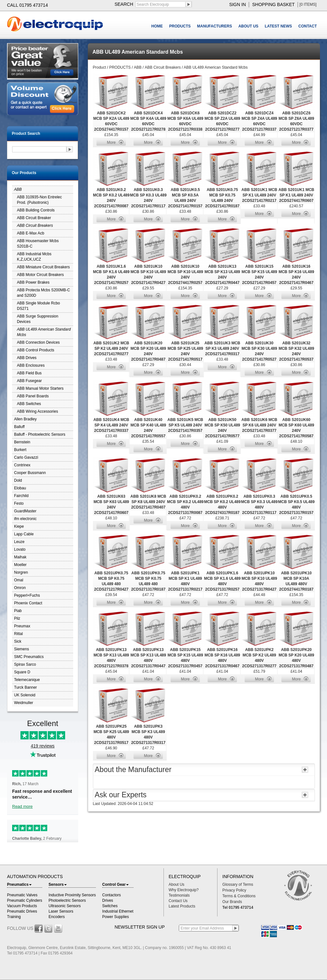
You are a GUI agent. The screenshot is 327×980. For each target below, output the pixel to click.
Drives (108, 900)
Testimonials (179, 895)
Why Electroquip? (184, 890)
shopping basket (274, 4)
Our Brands (232, 902)
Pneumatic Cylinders (25, 900)
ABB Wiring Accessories (38, 411)
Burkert (20, 450)
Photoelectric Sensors (67, 900)
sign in (238, 4)
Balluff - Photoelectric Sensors (40, 434)
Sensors (58, 884)
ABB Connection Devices (38, 342)
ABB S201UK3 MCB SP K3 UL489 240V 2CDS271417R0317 (222, 348)
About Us (176, 884)
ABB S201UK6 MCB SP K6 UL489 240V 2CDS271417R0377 (259, 425)
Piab (18, 611)
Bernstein (22, 442)
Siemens (22, 649)
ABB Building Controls (36, 210)
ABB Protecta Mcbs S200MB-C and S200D (43, 293)
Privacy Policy (234, 890)
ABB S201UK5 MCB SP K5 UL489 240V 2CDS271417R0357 (185, 425)
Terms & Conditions (239, 896)
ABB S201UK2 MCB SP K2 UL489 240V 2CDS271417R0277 (111, 348)
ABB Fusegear (29, 381)
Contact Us (178, 901)
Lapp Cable (24, 534)
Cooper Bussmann (30, 473)
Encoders (57, 917)
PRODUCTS (180, 26)
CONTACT (308, 26)
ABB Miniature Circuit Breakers (43, 267)
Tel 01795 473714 (238, 907)
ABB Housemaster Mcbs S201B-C (38, 244)
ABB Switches (29, 404)
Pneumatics (19, 884)
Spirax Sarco (25, 664)
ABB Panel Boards (33, 396)
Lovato (20, 549)
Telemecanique (27, 680)
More (111, 142)
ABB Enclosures (31, 365)
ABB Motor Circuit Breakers (40, 275)
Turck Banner (26, 687)
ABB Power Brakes (33, 282)
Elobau (20, 488)
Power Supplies (115, 917)
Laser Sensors (61, 911)
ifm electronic (25, 519)
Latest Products (182, 906)
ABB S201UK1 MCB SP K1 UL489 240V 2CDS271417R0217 (259, 195)
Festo (19, 503)
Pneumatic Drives (22, 911)
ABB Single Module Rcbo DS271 (38, 306)
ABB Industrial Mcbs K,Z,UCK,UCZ (34, 257)
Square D (22, 672)
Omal (19, 580)
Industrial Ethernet (118, 911)
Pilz (17, 618)
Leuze (19, 542)
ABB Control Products (36, 350)
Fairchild (21, 496)
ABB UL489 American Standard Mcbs (44, 332)
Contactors (111, 895)
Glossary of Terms (238, 884)
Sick (18, 641)
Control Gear (115, 884)
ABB (18, 189)
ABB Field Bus (29, 373)
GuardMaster (25, 511)
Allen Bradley (25, 419)
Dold (18, 480)
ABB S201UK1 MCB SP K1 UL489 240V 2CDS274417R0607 (296, 195)
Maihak (20, 557)
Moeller (20, 565)
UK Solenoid (25, 695)
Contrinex (22, 465)
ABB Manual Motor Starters (40, 388)
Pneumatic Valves (22, 895)
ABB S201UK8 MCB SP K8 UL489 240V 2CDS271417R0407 (148, 502)
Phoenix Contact (28, 603)
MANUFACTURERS (214, 26)
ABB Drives (27, 358)
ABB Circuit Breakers (35, 226)
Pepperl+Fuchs (27, 595)
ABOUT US (248, 26)
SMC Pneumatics (29, 657)
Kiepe (19, 526)
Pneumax (22, 626)
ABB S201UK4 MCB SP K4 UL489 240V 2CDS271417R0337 (111, 425)
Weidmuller (24, 703)
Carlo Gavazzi (26, 457)
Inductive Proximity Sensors (72, 895)
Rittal (18, 634)
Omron (20, 588)
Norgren (21, 572)
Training (14, 917)
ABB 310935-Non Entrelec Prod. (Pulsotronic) (39, 200)
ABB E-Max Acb (30, 233)
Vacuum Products (22, 906)
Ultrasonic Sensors (65, 906)
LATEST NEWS (278, 26)
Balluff (19, 427)
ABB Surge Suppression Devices (38, 319)
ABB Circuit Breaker (34, 218)
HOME (157, 26)
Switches (110, 906)
